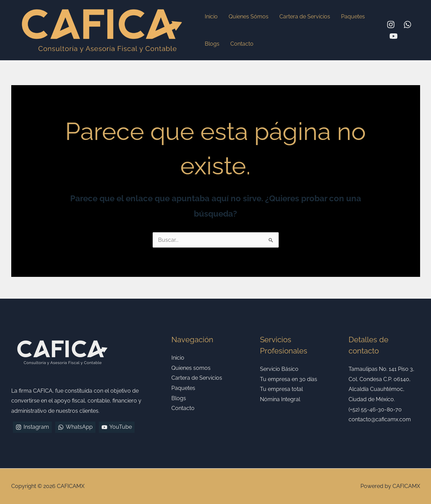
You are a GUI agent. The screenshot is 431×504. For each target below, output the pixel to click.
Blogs (212, 44)
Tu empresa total (281, 389)
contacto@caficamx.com (380, 419)
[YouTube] (394, 36)
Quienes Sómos (249, 17)
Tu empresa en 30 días (289, 379)
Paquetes (353, 17)
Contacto (242, 44)
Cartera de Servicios (305, 17)
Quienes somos (191, 368)
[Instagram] (391, 25)
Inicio (211, 17)
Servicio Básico (279, 369)
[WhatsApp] (407, 25)
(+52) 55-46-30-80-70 (375, 409)
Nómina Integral (280, 399)
